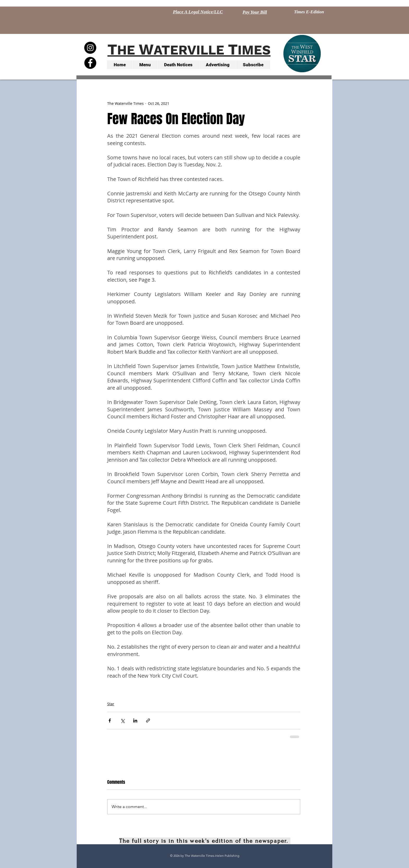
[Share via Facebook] (110, 721)
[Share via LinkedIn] (135, 721)
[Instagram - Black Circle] (90, 48)
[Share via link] (148, 721)
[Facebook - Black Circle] (90, 63)
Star (111, 704)
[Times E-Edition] (309, 12)
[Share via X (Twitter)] (122, 721)
